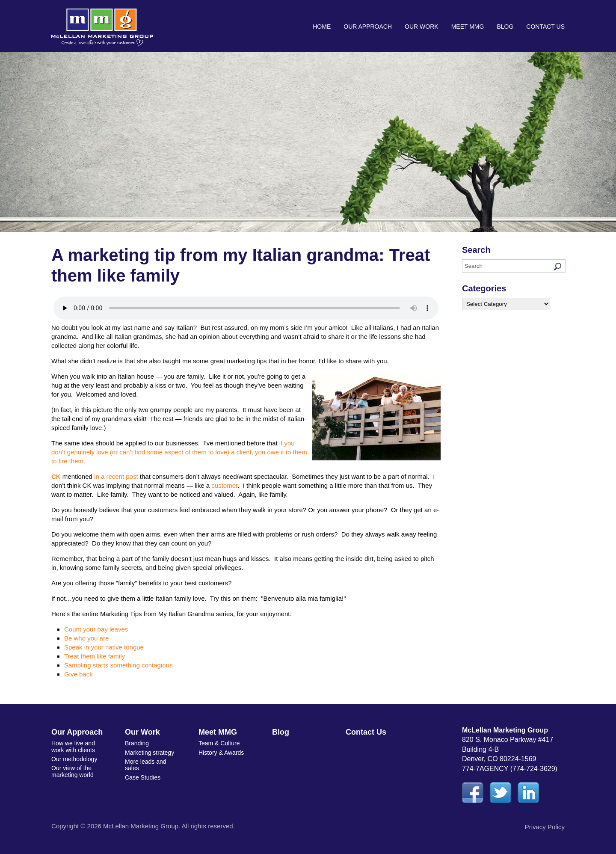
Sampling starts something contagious (118, 665)
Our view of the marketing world (73, 771)
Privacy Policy (545, 827)
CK (56, 476)
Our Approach (368, 27)
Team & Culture (219, 743)
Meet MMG (468, 27)
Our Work (422, 27)
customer (224, 485)
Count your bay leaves (96, 629)
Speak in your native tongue (104, 647)
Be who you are (86, 638)
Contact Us (545, 27)
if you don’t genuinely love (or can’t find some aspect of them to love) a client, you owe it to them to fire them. (179, 452)
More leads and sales (146, 765)
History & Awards (221, 753)
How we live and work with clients (73, 746)
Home (322, 27)
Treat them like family (95, 656)
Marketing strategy (150, 753)
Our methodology (74, 759)
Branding (137, 743)
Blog (505, 27)
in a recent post (115, 476)
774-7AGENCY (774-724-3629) (510, 769)
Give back (78, 674)
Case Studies (143, 777)
